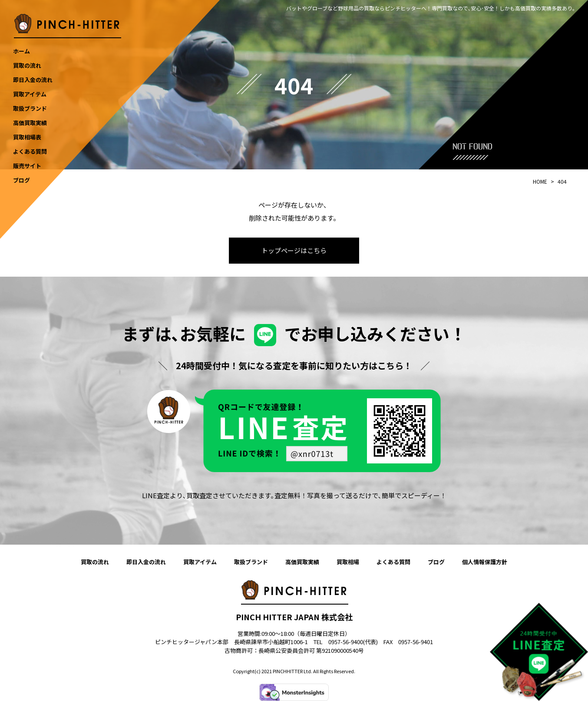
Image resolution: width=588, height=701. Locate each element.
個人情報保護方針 (485, 562)
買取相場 (348, 562)
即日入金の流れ (146, 562)
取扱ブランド (251, 562)
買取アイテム (200, 562)
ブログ (436, 562)
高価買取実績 (302, 562)
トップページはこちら (294, 250)
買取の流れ (95, 562)
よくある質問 (393, 562)
